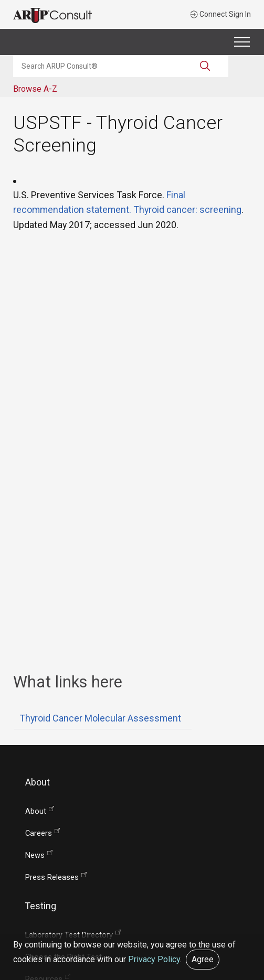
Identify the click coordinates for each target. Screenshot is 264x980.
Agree (203, 959)
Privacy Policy (154, 959)
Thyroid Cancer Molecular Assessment (100, 718)
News (35, 855)
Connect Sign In (220, 14)
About (36, 811)
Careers (39, 833)
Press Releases (52, 877)
